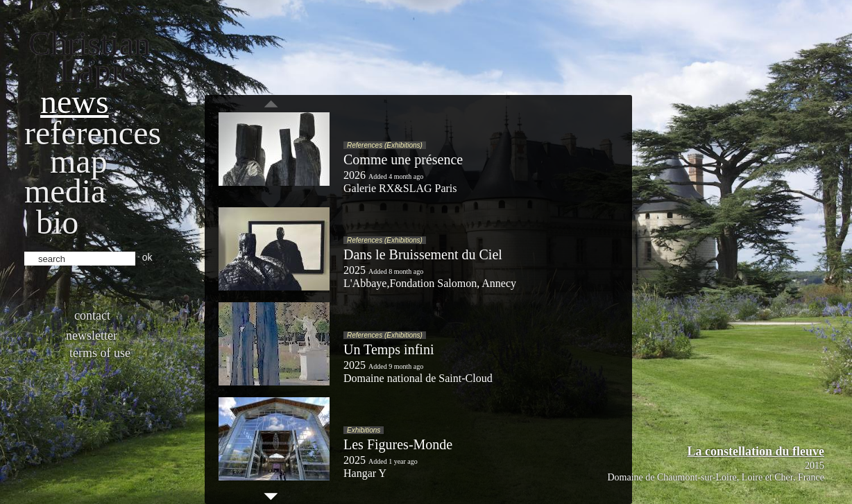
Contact (92, 315)
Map (79, 161)
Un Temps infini (389, 349)
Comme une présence (403, 159)
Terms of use (100, 353)
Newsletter (92, 336)
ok (147, 257)
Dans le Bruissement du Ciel (423, 254)
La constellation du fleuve (756, 451)
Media (65, 191)
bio (57, 222)
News (75, 102)
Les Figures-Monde (398, 444)
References (93, 133)
